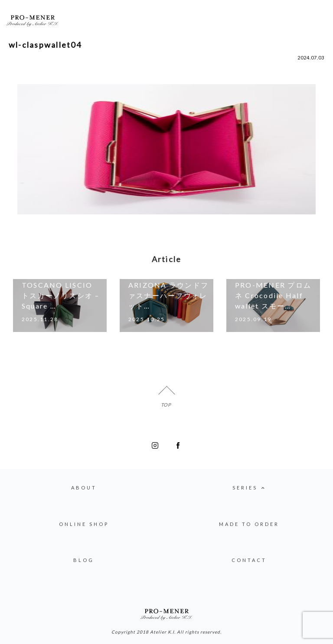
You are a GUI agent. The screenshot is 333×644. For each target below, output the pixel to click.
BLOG (84, 560)
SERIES (249, 488)
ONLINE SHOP (84, 524)
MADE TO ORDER (249, 524)
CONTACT (249, 560)
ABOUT (84, 488)
